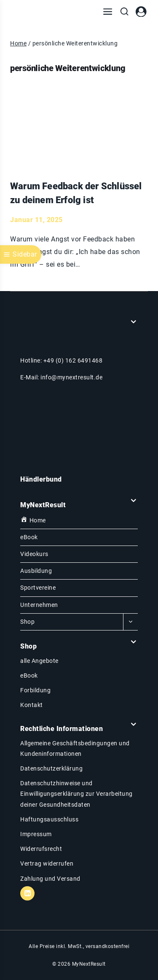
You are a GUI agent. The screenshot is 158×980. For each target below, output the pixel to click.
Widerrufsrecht (41, 849)
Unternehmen (39, 605)
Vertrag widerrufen (47, 863)
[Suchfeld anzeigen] (124, 12)
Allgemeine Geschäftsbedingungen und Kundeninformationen (75, 748)
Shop (27, 622)
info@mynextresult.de (71, 377)
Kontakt (32, 705)
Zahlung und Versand (50, 879)
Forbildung (35, 690)
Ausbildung (36, 571)
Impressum (36, 834)
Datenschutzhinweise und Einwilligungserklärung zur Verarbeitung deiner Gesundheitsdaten (76, 794)
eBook (29, 537)
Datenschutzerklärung (51, 768)
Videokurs (34, 554)
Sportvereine (38, 588)
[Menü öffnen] (108, 12)
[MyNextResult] (40, 12)
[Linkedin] (27, 893)
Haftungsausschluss (49, 819)
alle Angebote (39, 661)
